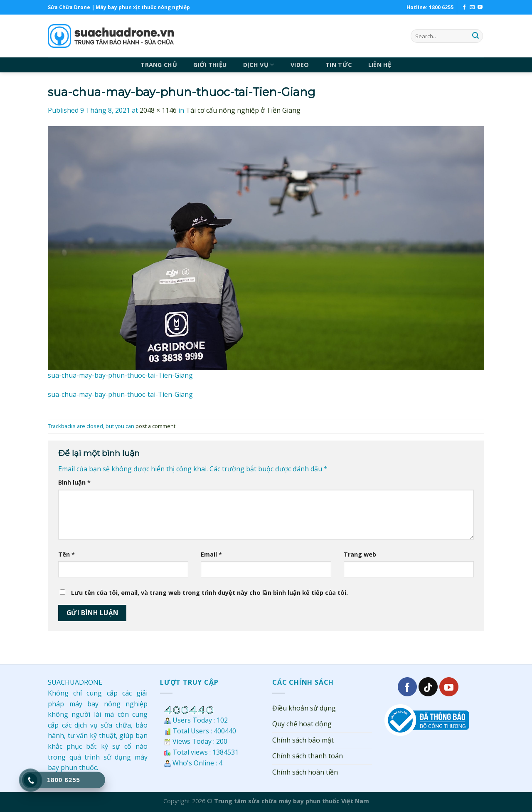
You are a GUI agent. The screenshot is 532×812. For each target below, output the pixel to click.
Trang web (360, 554)
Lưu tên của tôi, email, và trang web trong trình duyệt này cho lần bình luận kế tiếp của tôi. (209, 593)
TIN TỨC (339, 65)
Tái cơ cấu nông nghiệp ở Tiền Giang (243, 110)
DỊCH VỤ (259, 65)
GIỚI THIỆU (210, 65)
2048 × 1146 (158, 110)
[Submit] (475, 36)
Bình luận (74, 482)
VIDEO (300, 65)
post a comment (155, 426)
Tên (66, 554)
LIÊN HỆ (380, 65)
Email (211, 554)
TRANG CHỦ (159, 65)
